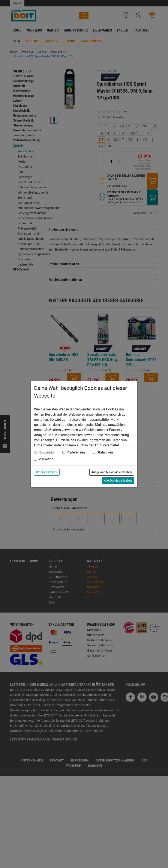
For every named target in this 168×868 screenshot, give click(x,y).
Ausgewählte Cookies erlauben (112, 472)
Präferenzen (76, 452)
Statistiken (105, 452)
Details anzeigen (47, 472)
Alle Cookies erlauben (118, 481)
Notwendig (46, 452)
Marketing (46, 459)
